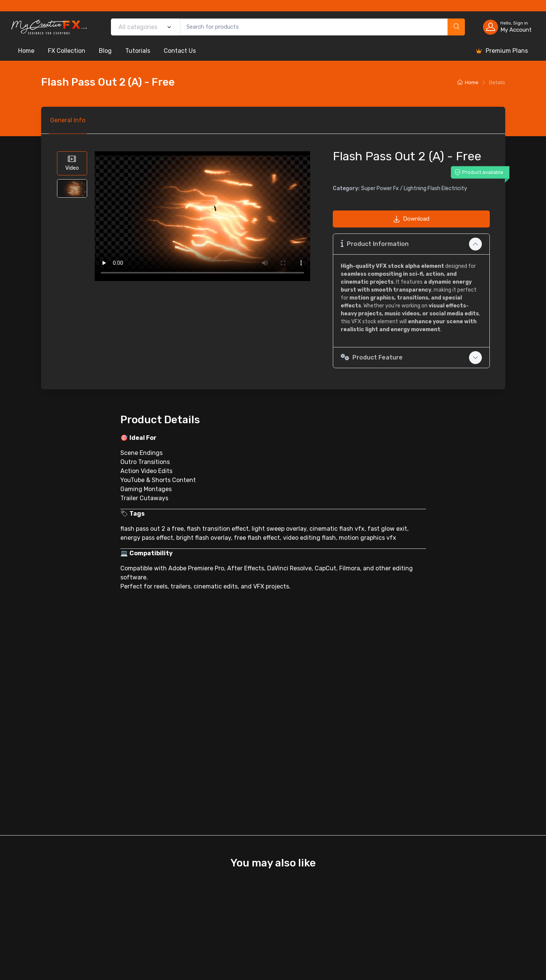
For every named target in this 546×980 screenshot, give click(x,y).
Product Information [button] (375, 243)
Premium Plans (501, 51)
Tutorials (138, 51)
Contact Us (180, 51)
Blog (105, 51)
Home (26, 51)
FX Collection (67, 51)
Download (411, 219)
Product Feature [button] (372, 357)
